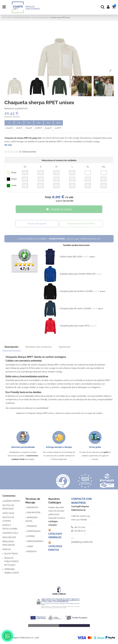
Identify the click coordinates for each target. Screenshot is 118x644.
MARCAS (7, 549)
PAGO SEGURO (9, 537)
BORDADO (32, 552)
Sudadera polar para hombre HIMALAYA (78, 274)
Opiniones (65, 347)
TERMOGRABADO (35, 541)
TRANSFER (32, 526)
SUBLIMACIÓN (34, 513)
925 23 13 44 (78, 527)
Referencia (9, 109)
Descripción (11, 347)
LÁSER (30, 546)
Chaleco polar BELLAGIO (71, 257)
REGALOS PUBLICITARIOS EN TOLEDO (11, 562)
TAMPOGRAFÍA (34, 531)
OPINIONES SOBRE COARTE (12, 571)
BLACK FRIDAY (11, 554)
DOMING (31, 536)
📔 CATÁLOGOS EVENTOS (55, 546)
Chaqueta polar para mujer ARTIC (75, 326)
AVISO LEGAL (9, 513)
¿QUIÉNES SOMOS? (11, 501)
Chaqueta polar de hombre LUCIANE (76, 291)
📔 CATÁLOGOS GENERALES (55, 534)
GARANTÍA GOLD (10, 533)
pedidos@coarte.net (82, 542)
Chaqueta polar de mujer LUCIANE (75, 309)
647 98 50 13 (78, 531)
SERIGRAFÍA (32, 507)
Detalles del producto (39, 347)
